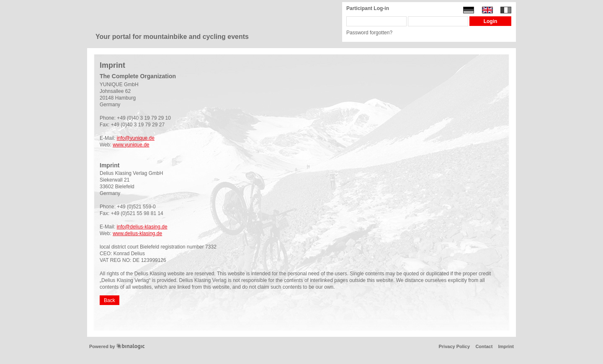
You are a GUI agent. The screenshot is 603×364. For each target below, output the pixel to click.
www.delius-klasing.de (137, 233)
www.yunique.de (131, 145)
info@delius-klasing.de (142, 227)
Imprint (506, 346)
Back (110, 300)
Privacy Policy (454, 346)
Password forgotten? (369, 33)
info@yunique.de (136, 138)
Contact (484, 346)
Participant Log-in (368, 8)
